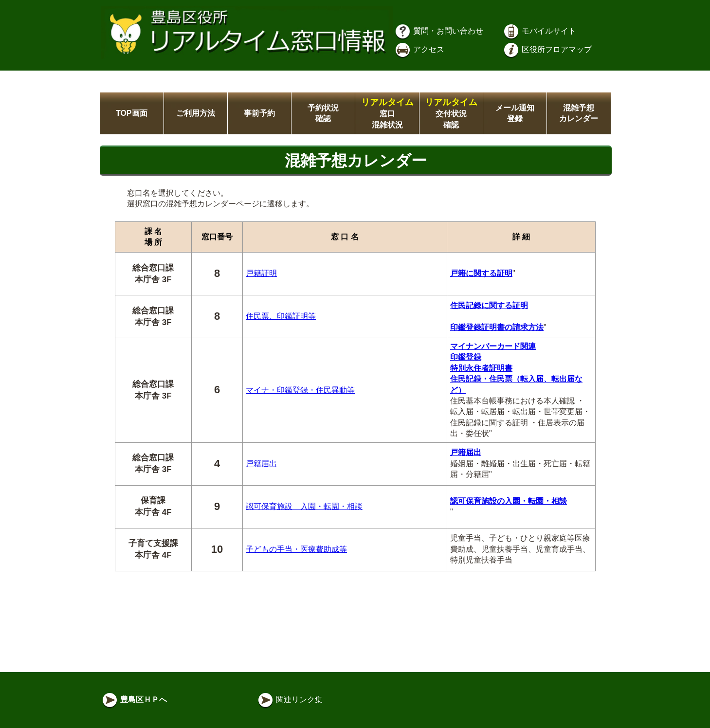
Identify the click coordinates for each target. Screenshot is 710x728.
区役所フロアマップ (547, 49)
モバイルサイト (539, 31)
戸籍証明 (261, 273)
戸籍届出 (261, 464)
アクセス (419, 49)
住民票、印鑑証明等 (281, 316)
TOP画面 (132, 113)
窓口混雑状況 (387, 114)
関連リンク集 (290, 700)
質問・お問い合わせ (438, 31)
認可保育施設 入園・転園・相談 (304, 506)
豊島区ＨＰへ (134, 700)
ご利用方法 (196, 113)
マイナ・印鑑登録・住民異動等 (300, 390)
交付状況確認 (451, 114)
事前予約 (259, 113)
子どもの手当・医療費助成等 (296, 549)
